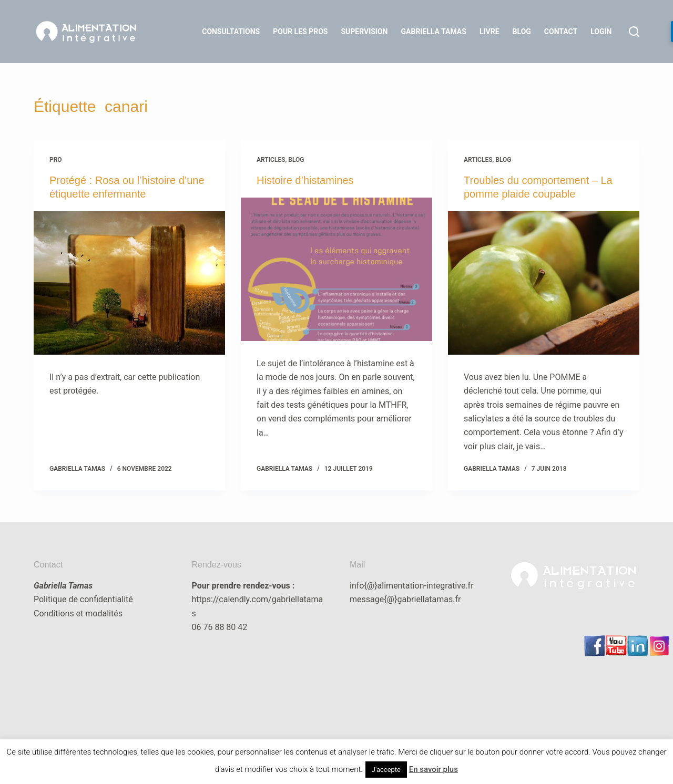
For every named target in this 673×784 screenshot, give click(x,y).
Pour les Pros (300, 32)
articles (271, 160)
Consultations (231, 32)
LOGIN (601, 32)
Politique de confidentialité (83, 599)
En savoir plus (434, 769)
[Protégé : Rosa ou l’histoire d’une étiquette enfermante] (129, 283)
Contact (561, 32)
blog (296, 160)
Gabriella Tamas (434, 32)
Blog (522, 32)
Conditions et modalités (78, 613)
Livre (490, 32)
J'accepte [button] (386, 770)
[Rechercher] (634, 32)
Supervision (364, 32)
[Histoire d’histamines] (336, 269)
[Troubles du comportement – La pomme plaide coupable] (544, 283)
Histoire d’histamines (305, 180)
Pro (56, 160)
